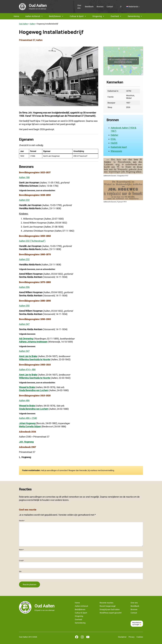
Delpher (114, 135)
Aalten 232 (24, 200)
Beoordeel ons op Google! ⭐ (137, 624)
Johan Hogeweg (27, 423)
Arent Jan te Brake (28, 356)
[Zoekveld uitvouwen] (121, 7)
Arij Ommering (26, 339)
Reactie (22, 521)
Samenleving (135, 16)
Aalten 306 (24, 287)
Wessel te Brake (27, 387)
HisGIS (114, 143)
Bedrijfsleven (56, 16)
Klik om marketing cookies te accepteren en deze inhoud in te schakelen (123, 61)
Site (20, 571)
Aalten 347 (24, 324)
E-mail (21, 561)
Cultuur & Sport (78, 16)
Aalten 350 (24, 306)
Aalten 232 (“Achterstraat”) (32, 241)
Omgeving (98, 16)
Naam (21, 550)
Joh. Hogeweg (26, 442)
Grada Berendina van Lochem (34, 390)
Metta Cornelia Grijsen (30, 427)
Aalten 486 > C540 (28, 418)
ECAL (113, 139)
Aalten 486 (24, 401)
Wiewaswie (116, 151)
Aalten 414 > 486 (27, 370)
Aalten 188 (24, 177)
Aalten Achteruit (34, 16)
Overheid (116, 16)
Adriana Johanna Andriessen (33, 342)
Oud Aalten (38, 6)
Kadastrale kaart (119, 147)
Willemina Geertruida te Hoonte (35, 360)
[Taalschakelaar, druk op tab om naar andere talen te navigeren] (133, 7)
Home (16, 16)
